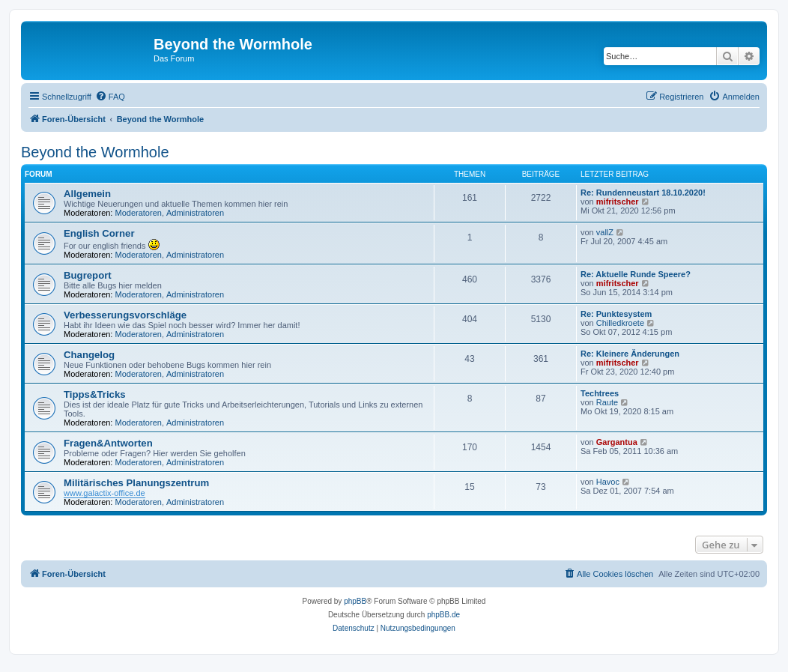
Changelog (89, 355)
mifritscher (618, 202)
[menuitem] (110, 97)
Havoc (608, 482)
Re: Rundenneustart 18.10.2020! (643, 193)
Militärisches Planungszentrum (136, 483)
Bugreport (88, 275)
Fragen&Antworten (108, 443)
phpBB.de (443, 615)
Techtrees (600, 393)
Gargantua (617, 442)
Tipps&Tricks (95, 394)
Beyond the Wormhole (95, 152)
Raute (607, 402)
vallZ (605, 232)
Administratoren (195, 213)
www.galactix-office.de (104, 493)
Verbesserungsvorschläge (125, 315)
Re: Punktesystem (616, 314)
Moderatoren (139, 213)
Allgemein (87, 194)
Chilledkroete (620, 323)
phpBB (355, 601)
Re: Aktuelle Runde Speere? (636, 274)
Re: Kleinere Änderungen (630, 354)
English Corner (99, 233)
